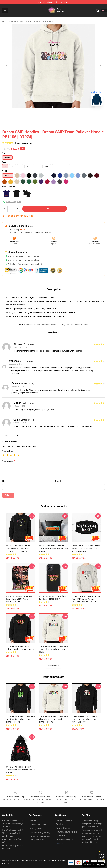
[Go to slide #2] (61, 114)
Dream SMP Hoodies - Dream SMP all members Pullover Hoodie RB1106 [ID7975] (53, 719)
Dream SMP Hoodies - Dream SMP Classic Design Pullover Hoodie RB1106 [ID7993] (20, 719)
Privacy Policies (36, 829)
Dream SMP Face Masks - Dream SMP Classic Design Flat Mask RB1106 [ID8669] (86, 549)
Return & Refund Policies (67, 832)
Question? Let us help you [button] (94, 865)
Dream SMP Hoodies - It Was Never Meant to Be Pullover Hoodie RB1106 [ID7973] (18, 549)
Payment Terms (63, 828)
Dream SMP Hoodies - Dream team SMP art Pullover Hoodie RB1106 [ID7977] (85, 719)
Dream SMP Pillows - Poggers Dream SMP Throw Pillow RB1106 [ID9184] (53, 549)
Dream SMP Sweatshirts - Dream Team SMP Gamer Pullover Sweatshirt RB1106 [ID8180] (86, 599)
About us (33, 821)
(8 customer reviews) (24, 143)
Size (4, 162)
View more (54, 666)
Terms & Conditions (38, 825)
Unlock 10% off (102, 856)
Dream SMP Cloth (20, 22)
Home (5, 22)
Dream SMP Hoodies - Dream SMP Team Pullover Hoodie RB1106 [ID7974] (53, 649)
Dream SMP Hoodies (42, 22)
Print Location (8, 186)
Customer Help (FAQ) (65, 840)
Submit (8, 495)
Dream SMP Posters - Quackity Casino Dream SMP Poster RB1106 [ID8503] (19, 599)
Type (4, 153)
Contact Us (61, 836)
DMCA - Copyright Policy (40, 832)
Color (5, 171)
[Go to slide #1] (46, 114)
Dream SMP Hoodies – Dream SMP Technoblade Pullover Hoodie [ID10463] (20, 770)
